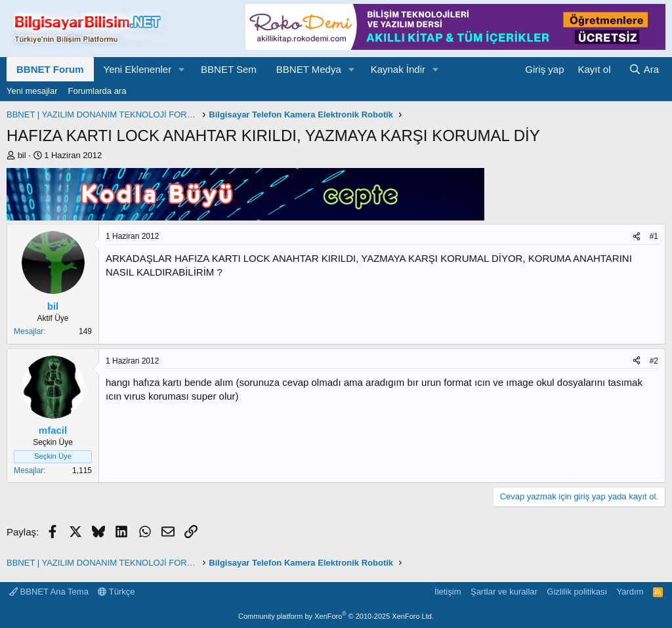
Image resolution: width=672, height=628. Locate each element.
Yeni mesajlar (32, 91)
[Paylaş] (637, 237)
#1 (654, 236)
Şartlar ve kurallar (504, 592)
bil (22, 155)
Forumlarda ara (97, 91)
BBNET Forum (50, 69)
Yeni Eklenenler (138, 69)
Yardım (630, 592)
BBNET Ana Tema (49, 592)
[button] (182, 69)
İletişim (448, 592)
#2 (654, 361)
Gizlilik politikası (577, 592)
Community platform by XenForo (336, 616)
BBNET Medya (309, 69)
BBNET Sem (229, 69)
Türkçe (116, 592)
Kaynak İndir (398, 69)
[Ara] (644, 69)
